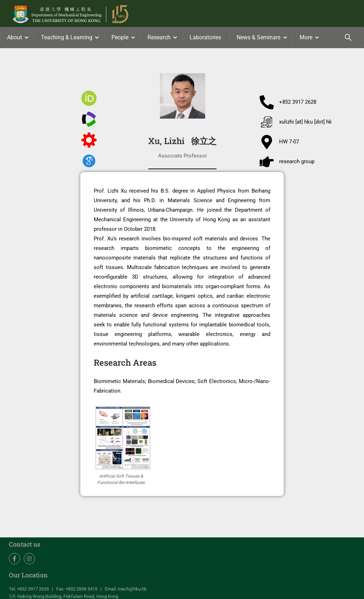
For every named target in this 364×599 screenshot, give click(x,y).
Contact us (25, 545)
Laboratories (205, 37)
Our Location (28, 575)
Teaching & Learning (67, 37)
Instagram (30, 559)
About (15, 37)
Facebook (15, 559)
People (120, 37)
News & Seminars (259, 37)
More (306, 37)
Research (159, 37)
